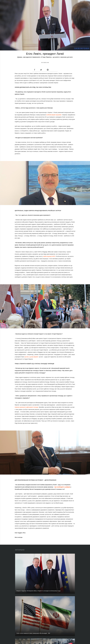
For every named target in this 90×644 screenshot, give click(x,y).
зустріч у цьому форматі (31, 357)
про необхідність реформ (62, 487)
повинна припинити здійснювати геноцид (26, 407)
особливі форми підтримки (54, 115)
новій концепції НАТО (49, 256)
